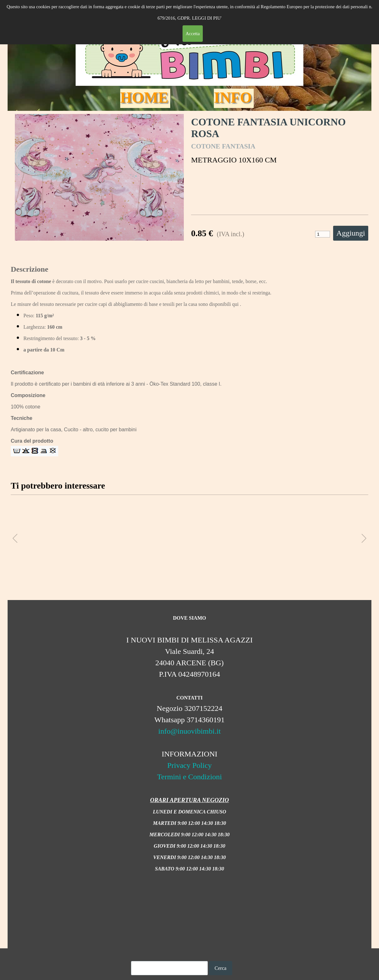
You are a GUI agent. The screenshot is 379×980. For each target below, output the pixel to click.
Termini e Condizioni (190, 777)
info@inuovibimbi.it (189, 731)
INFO (233, 97)
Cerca (220, 968)
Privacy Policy (190, 765)
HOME (144, 97)
